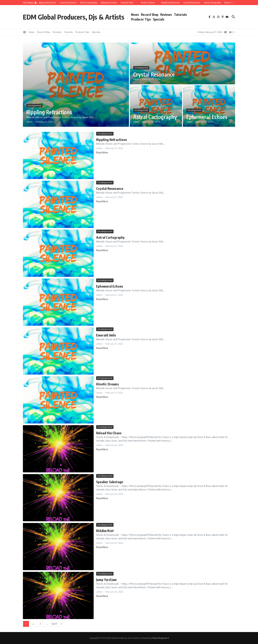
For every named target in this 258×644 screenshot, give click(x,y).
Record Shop (150, 14)
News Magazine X (161, 638)
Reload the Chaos (109, 433)
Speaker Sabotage (110, 482)
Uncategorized (34, 105)
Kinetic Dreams (107, 384)
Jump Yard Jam (106, 580)
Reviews (166, 14)
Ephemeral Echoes (207, 117)
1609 (54, 624)
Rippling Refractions (49, 112)
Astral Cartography (155, 117)
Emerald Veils (106, 335)
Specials (159, 19)
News (135, 14)
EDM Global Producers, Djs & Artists (74, 17)
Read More (102, 152)
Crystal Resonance (154, 74)
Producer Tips (141, 19)
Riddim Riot (105, 531)
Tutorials (180, 14)
